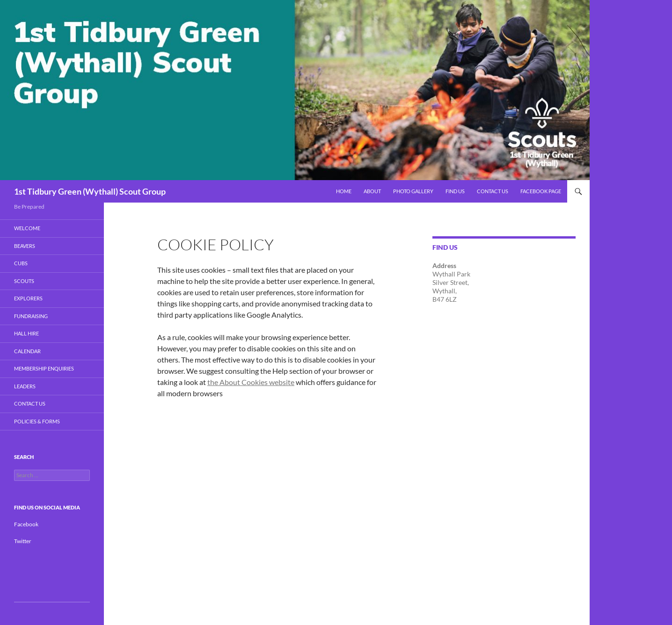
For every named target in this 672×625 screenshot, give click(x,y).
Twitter (23, 541)
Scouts (24, 281)
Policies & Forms (37, 421)
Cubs (21, 263)
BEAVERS (25, 246)
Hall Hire (26, 333)
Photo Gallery (413, 191)
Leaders (25, 386)
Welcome (27, 228)
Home (344, 191)
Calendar (27, 351)
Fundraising (31, 316)
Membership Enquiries (44, 368)
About (372, 191)
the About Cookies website (251, 382)
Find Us (455, 191)
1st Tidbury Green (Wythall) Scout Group (90, 191)
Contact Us (493, 191)
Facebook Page (541, 191)
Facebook (26, 524)
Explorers (28, 298)
